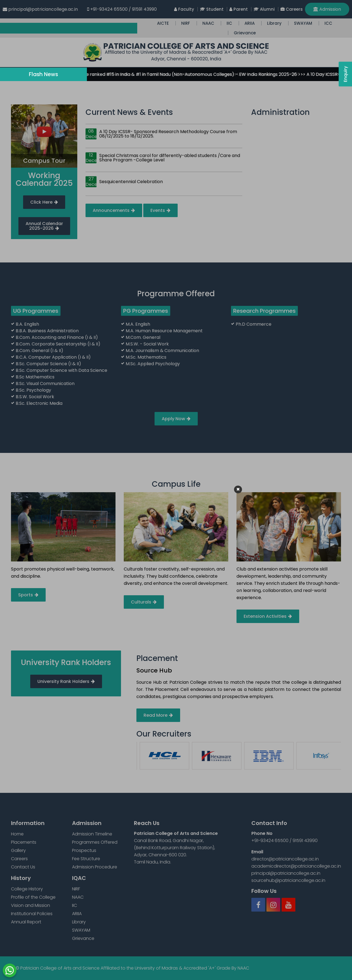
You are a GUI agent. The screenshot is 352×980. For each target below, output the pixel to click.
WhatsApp (10, 970)
